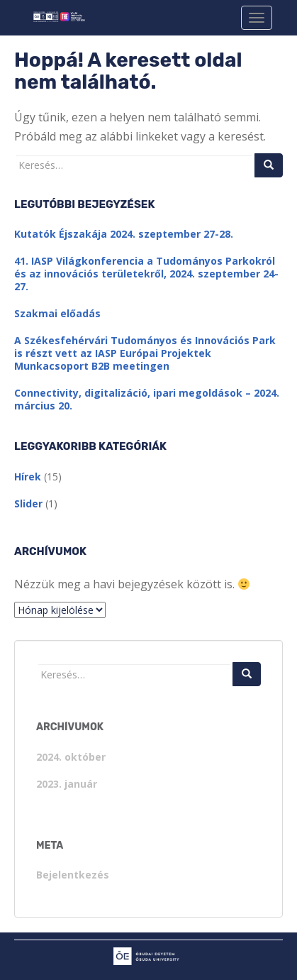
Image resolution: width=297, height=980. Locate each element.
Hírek (28, 477)
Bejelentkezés (73, 875)
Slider (28, 503)
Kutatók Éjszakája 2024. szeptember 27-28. (124, 234)
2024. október (71, 757)
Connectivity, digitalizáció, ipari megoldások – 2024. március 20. (147, 399)
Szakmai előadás (57, 313)
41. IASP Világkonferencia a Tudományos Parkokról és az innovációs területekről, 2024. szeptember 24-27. (146, 274)
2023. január (67, 784)
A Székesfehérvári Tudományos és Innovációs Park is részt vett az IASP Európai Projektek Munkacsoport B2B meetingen (145, 353)
